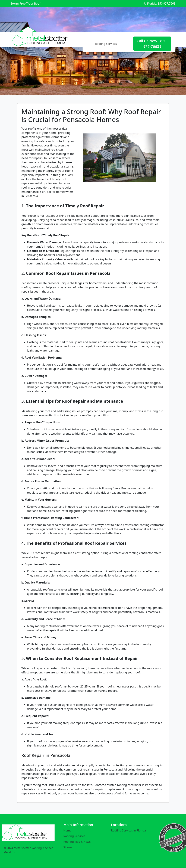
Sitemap (69, 847)
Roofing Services (106, 44)
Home (67, 830)
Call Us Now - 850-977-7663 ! (152, 43)
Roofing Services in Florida (128, 830)
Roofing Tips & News (77, 842)
